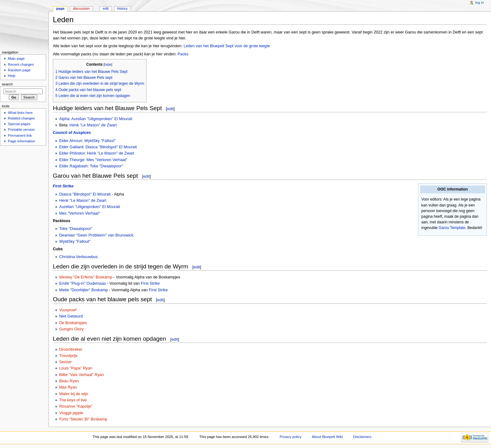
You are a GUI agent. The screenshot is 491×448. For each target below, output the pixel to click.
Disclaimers (362, 437)
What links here (20, 113)
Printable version (21, 130)
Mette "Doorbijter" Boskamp (84, 290)
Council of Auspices (72, 133)
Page (60, 8)
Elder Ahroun (71, 141)
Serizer (65, 362)
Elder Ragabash (73, 166)
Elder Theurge (72, 160)
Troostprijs (68, 356)
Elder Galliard (71, 147)
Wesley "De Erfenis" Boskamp (86, 277)
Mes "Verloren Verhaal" (107, 160)
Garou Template (452, 228)
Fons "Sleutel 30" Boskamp (83, 419)
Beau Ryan (69, 381)
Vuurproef (68, 310)
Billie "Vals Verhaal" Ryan (82, 375)
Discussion (81, 8)
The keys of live (73, 400)
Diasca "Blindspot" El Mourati (111, 147)
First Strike (63, 186)
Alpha (64, 119)
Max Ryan (68, 387)
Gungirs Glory (71, 329)
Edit (106, 8)
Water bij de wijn (74, 394)
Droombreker (71, 349)
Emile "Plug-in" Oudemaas (83, 283)
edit (170, 109)
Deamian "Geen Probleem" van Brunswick (96, 235)
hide (108, 64)
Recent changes (21, 64)
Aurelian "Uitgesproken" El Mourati (102, 119)
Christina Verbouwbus (78, 257)
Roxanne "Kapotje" (76, 406)
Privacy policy (291, 437)
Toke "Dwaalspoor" (106, 166)
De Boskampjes (73, 323)
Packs (183, 54)
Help (12, 76)
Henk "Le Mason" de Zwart (93, 125)
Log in (480, 3)
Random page (19, 70)
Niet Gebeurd (71, 316)
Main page (16, 59)
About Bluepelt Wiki (327, 437)
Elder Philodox (72, 153)
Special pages (19, 124)
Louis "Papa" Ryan (76, 368)
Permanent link (20, 135)
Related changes (21, 118)
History (122, 8)
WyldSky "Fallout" (100, 141)
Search (7, 84)
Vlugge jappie (71, 413)
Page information (21, 141)
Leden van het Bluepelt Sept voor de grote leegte (227, 46)
